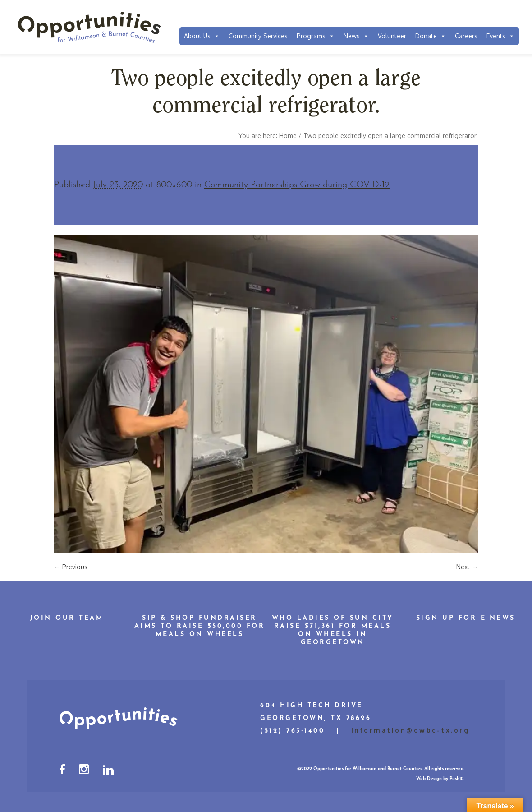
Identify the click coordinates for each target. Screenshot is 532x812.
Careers (466, 36)
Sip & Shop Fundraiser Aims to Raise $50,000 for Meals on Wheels (200, 626)
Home (288, 136)
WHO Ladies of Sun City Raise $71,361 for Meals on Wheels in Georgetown (333, 630)
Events (500, 36)
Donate (431, 36)
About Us (202, 36)
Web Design (429, 779)
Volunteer (392, 36)
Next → (467, 567)
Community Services (258, 36)
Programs (316, 36)
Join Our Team (67, 618)
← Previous (71, 567)
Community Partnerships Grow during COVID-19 (297, 185)
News (356, 36)
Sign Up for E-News (466, 618)
